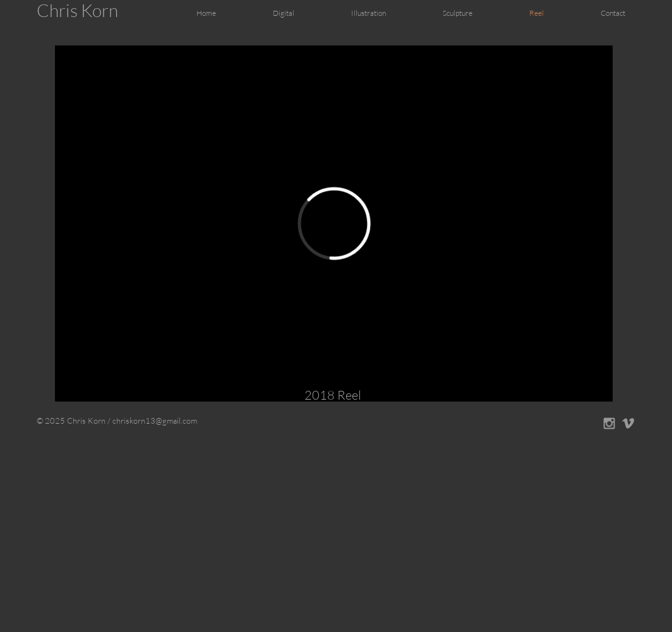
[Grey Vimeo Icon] (628, 423)
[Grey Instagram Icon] (609, 423)
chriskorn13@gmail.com (155, 420)
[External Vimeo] (334, 224)
